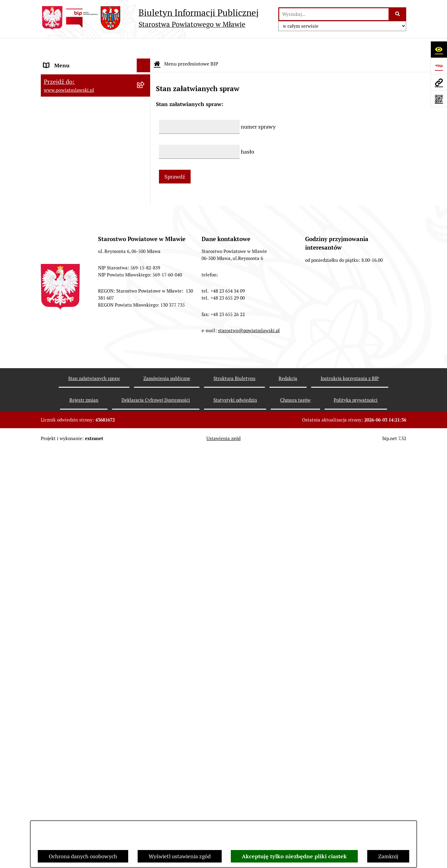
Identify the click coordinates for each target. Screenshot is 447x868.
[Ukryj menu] (144, 47)
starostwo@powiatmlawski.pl (249, 819)
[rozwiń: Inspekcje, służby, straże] (145, 236)
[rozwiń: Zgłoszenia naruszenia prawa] (145, 517)
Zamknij (388, 856)
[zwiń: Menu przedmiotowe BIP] (145, 61)
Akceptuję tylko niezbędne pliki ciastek (294, 856)
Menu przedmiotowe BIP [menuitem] (74, 61)
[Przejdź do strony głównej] (150, 18)
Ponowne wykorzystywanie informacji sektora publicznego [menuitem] (90, 631)
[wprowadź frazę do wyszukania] (334, 14)
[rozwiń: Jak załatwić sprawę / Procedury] (145, 464)
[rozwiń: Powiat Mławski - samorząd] (145, 157)
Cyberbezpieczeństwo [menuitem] (70, 662)
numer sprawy (258, 108)
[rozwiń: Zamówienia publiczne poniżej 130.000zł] (145, 350)
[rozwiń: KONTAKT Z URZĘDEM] (145, 570)
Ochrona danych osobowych (83, 856)
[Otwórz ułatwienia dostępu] (439, 49)
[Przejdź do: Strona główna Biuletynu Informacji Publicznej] (157, 46)
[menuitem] (96, 78)
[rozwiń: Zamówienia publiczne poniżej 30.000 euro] (145, 376)
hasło (248, 133)
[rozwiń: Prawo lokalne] (145, 96)
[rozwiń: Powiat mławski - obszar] (145, 140)
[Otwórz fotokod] (439, 99)
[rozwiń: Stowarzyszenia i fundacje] (145, 254)
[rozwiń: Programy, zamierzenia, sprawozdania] (145, 114)
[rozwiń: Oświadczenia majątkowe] (145, 272)
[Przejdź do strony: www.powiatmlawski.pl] (439, 82)
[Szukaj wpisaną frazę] (398, 14)
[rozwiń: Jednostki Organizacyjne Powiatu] (145, 219)
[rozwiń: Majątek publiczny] (145, 307)
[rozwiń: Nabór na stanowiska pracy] (145, 446)
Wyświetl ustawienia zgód (180, 856)
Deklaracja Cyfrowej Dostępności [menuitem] (83, 649)
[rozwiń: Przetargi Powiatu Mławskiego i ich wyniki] (145, 325)
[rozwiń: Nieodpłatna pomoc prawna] (145, 499)
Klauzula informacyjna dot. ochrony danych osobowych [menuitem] (87, 609)
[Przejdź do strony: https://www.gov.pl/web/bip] (439, 66)
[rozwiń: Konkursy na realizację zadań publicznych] (145, 420)
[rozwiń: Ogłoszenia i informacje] (145, 402)
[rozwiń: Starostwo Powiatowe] (145, 175)
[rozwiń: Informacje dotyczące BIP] (145, 552)
